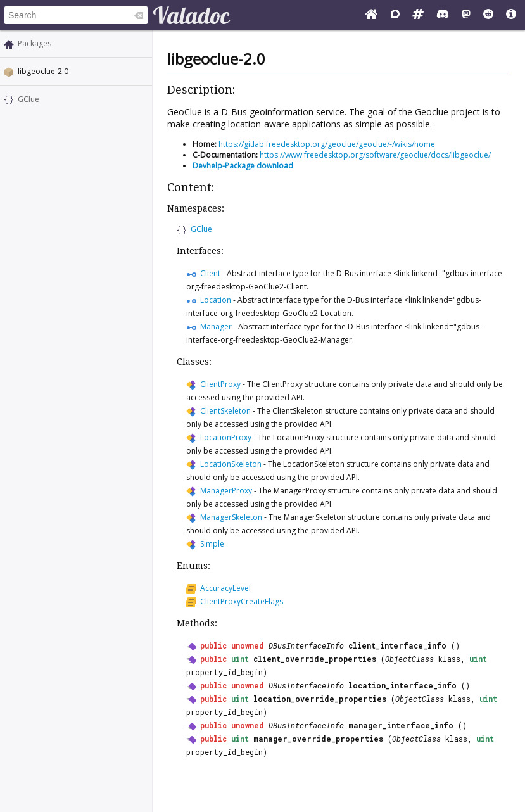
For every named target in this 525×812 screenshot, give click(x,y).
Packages (35, 43)
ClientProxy (220, 384)
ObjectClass (409, 659)
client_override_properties (315, 659)
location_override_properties (320, 699)
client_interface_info (397, 645)
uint (240, 659)
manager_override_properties (318, 739)
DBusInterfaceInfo (306, 645)
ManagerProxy (226, 491)
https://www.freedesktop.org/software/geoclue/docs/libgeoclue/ (375, 155)
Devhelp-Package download (243, 166)
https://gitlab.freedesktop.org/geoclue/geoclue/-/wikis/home (327, 144)
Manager (216, 327)
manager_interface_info (401, 725)
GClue (28, 99)
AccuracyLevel (225, 588)
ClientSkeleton (225, 411)
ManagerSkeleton (231, 517)
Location (216, 300)
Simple (212, 544)
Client (210, 273)
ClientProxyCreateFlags (242, 601)
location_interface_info (402, 685)
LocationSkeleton (231, 464)
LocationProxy (226, 437)
